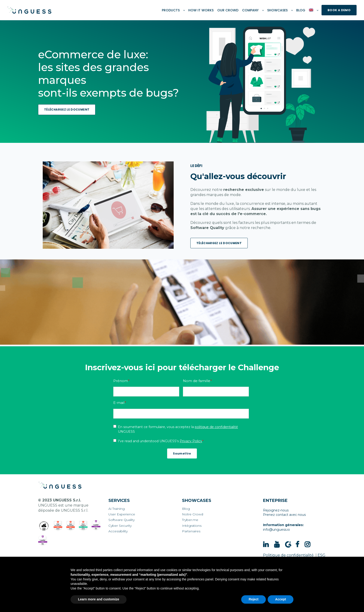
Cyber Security (120, 526)
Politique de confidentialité (288, 555)
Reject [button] (253, 599)
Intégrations (192, 526)
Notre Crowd (193, 514)
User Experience (122, 514)
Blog (186, 509)
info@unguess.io (276, 530)
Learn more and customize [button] (99, 599)
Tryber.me (190, 520)
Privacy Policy (191, 441)
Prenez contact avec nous (284, 515)
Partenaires (191, 531)
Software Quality (122, 520)
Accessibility (118, 531)
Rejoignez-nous (276, 510)
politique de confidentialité (216, 427)
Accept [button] (281, 599)
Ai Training (117, 509)
